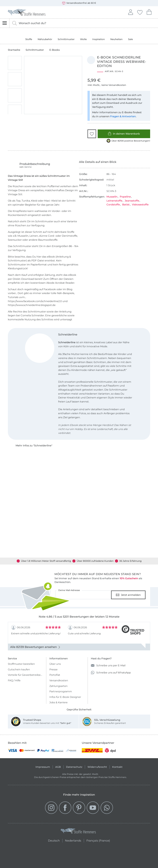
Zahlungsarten (58, 686)
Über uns (55, 664)
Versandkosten (59, 680)
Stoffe (29, 39)
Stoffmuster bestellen (21, 664)
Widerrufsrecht (97, 767)
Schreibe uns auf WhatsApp (111, 673)
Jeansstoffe (132, 201)
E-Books (55, 50)
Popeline (125, 197)
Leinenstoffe (114, 201)
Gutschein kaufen (19, 669)
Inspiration (99, 39)
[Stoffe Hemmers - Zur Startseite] (78, 831)
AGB (58, 767)
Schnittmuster (66, 39)
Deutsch (54, 840)
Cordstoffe (113, 205)
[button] (92, 134)
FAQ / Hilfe (14, 680)
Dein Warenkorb (149, 12)
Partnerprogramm (61, 691)
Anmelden (131, 12)
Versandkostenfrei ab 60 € (79, 3)
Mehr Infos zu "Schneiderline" (34, 446)
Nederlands (73, 840)
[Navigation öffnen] (5, 23)
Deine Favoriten (140, 12)
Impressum (43, 767)
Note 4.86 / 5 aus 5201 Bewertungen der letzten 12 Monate (79, 617)
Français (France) (98, 840)
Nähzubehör (45, 39)
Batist (126, 205)
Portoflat (55, 675)
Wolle (83, 39)
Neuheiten (116, 39)
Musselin (112, 197)
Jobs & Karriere (58, 702)
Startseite (14, 50)
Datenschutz (74, 767)
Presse (53, 669)
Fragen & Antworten (123, 116)
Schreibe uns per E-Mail (108, 665)
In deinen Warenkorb (124, 134)
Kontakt (117, 767)
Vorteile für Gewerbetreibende (26, 675)
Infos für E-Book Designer (65, 697)
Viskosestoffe (140, 205)
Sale (130, 39)
